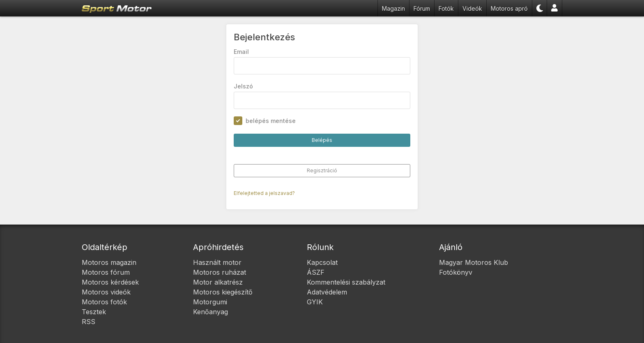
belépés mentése (271, 121)
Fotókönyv (456, 272)
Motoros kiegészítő (223, 292)
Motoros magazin (109, 262)
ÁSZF (316, 272)
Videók (472, 8)
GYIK (315, 302)
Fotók (446, 8)
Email (241, 52)
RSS (89, 322)
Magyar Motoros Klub (474, 262)
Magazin (393, 8)
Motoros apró (509, 8)
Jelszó (243, 86)
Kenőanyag (210, 312)
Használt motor (217, 262)
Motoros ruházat (220, 272)
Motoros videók (106, 292)
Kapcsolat (322, 262)
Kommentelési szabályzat (346, 282)
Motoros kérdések (110, 282)
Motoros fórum (106, 272)
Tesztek (94, 312)
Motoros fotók (104, 302)
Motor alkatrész (218, 282)
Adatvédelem (327, 292)
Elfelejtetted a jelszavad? (264, 193)
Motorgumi (210, 302)
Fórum (422, 8)
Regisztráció (322, 170)
